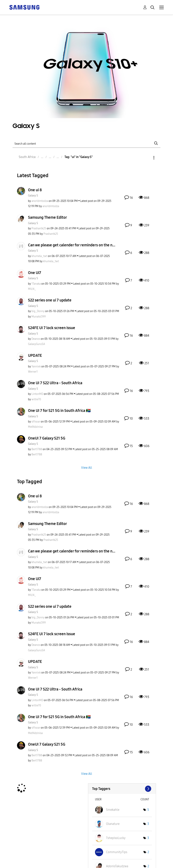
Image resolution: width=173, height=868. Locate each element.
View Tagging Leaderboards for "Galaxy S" (122, 789)
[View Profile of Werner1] (33, 372)
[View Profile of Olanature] (113, 824)
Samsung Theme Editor (47, 217)
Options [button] (147, 158)
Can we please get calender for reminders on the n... (72, 245)
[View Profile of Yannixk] (36, 367)
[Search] (86, 143)
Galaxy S (33, 196)
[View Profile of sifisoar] (36, 422)
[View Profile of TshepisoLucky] (116, 838)
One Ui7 (35, 273)
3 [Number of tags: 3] (148, 824)
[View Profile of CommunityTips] (117, 852)
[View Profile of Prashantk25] (39, 228)
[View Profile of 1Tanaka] (36, 284)
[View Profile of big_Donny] (38, 311)
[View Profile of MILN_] (32, 289)
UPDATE (35, 355)
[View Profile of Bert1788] (37, 449)
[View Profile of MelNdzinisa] (35, 427)
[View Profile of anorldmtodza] (40, 201)
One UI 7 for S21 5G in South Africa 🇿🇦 (59, 411)
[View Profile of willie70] (36, 399)
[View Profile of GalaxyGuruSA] (36, 344)
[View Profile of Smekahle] (113, 810)
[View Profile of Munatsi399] (39, 317)
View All (87, 468)
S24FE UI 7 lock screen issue (52, 328)
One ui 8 (35, 190)
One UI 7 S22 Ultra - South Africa (55, 383)
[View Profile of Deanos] (36, 339)
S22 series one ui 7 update (50, 300)
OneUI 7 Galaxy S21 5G (47, 438)
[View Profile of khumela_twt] (39, 256)
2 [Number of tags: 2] (148, 852)
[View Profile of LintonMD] (37, 394)
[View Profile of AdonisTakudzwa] (117, 866)
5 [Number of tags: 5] (148, 810)
